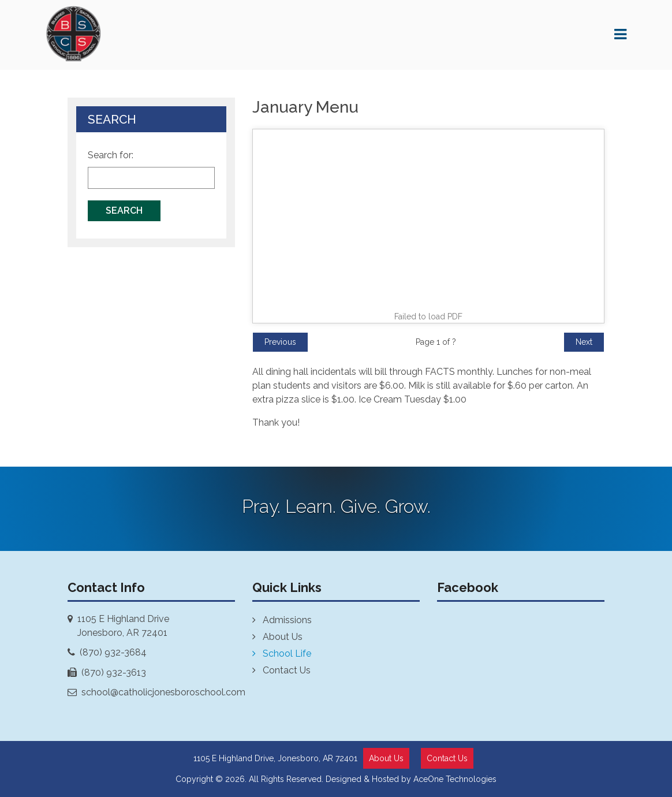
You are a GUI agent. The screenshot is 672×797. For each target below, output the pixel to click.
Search (124, 211)
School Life (287, 653)
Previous (280, 342)
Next (584, 342)
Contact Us (287, 670)
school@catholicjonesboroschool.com (163, 692)
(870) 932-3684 (113, 652)
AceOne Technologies (455, 779)
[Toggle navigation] (621, 38)
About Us (283, 637)
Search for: (111, 155)
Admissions (287, 620)
